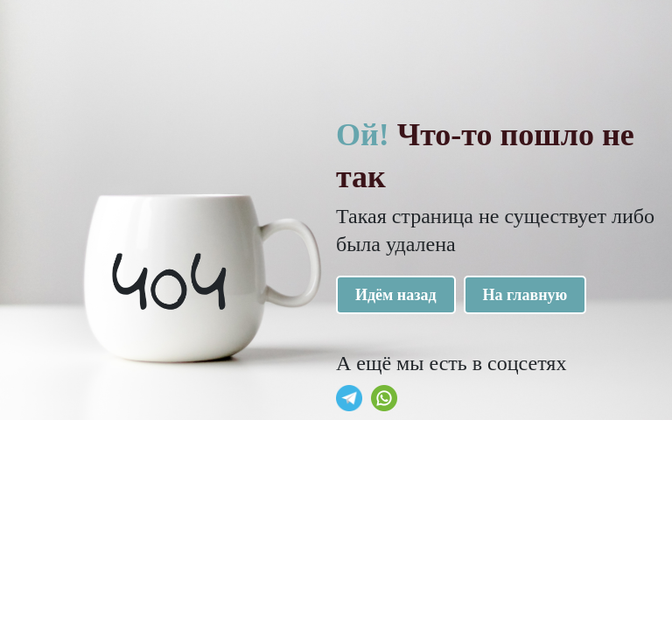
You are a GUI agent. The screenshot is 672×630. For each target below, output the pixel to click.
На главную (525, 295)
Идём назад (396, 295)
